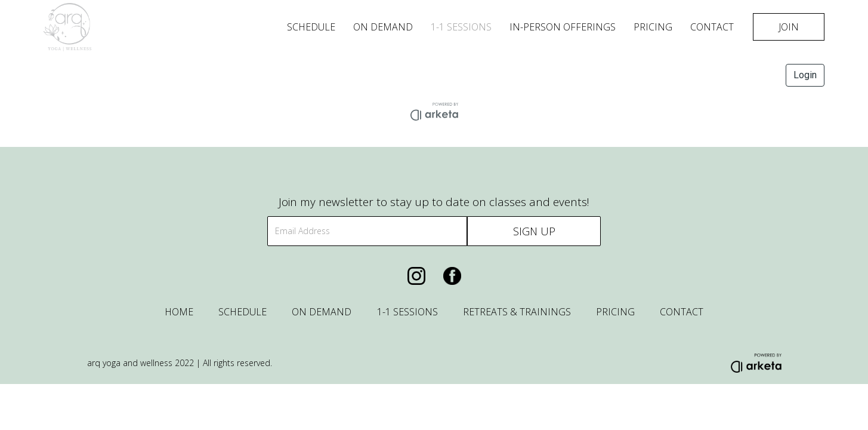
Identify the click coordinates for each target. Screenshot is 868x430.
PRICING (615, 312)
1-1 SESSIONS (461, 27)
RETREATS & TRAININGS (517, 312)
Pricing (653, 27)
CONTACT (682, 312)
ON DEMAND (322, 312)
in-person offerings (563, 27)
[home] (131, 27)
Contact (712, 27)
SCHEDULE (243, 312)
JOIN (789, 27)
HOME (179, 312)
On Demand (383, 27)
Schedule (311, 27)
